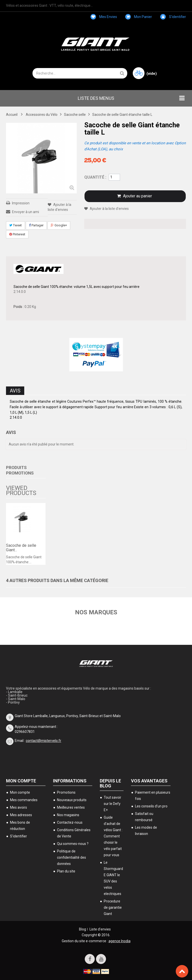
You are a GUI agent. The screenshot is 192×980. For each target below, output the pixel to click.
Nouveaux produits (72, 800)
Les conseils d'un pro (151, 806)
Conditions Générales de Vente (74, 833)
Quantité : (95, 177)
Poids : (19, 307)
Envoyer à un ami (25, 212)
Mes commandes (24, 800)
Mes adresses (21, 815)
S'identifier (173, 17)
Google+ (59, 225)
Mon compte (21, 781)
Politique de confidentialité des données (71, 857)
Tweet (15, 225)
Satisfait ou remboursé (144, 817)
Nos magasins (68, 815)
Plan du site (66, 871)
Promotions (66, 792)
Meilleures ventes (71, 807)
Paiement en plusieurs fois (153, 796)
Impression (21, 203)
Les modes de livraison (146, 831)
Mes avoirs (18, 807)
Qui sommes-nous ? (73, 844)
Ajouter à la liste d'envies (109, 209)
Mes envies (104, 17)
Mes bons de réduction (20, 826)
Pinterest (17, 234)
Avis (15, 391)
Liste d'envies (100, 929)
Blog (82, 929)
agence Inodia (119, 941)
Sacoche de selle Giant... (21, 548)
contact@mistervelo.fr (43, 741)
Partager (36, 225)
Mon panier (139, 17)
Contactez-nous (70, 822)
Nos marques (96, 612)
